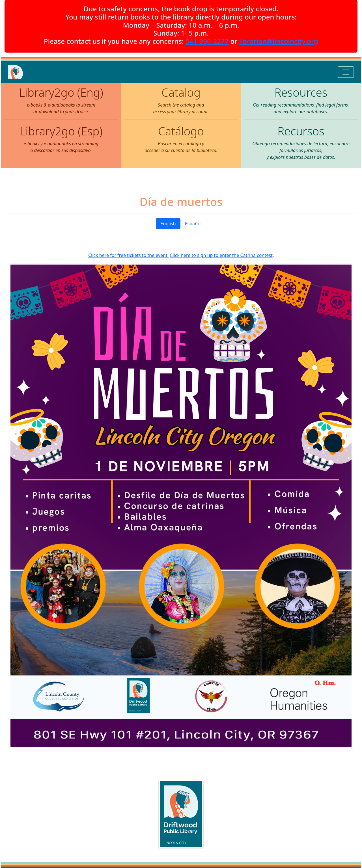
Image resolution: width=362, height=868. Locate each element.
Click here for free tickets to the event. (128, 255)
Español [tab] (193, 224)
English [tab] (168, 224)
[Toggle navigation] (346, 72)
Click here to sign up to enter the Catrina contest (221, 255)
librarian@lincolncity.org (279, 41)
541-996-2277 (207, 41)
